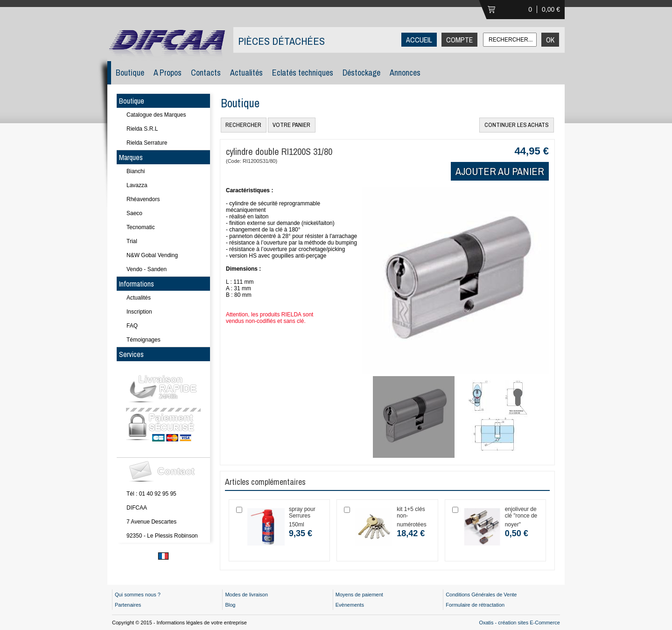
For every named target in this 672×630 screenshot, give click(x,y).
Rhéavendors (143, 199)
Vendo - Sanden (147, 269)
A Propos (168, 73)
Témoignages (143, 340)
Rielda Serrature (147, 143)
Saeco (134, 213)
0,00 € (551, 9)
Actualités (246, 73)
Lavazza (137, 185)
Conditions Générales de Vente (481, 595)
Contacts (206, 73)
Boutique (130, 73)
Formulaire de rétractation (475, 605)
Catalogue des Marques (156, 115)
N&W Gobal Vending (152, 255)
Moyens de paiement (359, 595)
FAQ (132, 326)
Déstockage (361, 73)
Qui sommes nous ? (138, 595)
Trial (132, 241)
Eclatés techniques (303, 73)
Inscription (139, 312)
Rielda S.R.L (142, 129)
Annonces (405, 73)
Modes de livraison (246, 595)
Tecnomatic (141, 227)
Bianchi (136, 171)
